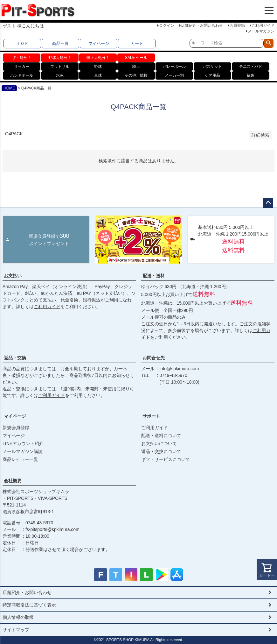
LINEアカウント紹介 (23, 443)
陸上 (136, 67)
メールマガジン (261, 31)
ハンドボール (22, 75)
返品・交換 (15, 358)
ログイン (167, 25)
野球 (98, 67)
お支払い (13, 276)
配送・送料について (161, 435)
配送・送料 (154, 276)
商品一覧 (60, 43)
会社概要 (13, 481)
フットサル (60, 67)
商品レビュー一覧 (20, 459)
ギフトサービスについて (166, 459)
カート (137, 43)
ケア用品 (212, 75)
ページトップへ (268, 203)
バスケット (212, 67)
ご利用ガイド (263, 25)
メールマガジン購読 (23, 451)
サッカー (22, 67)
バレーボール (174, 67)
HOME (9, 88)
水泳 (60, 75)
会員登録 (237, 25)
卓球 (98, 75)
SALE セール (136, 58)
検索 (269, 43)
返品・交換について (161, 451)
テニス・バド (251, 67)
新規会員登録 (16, 428)
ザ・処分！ (22, 58)
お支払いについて (159, 443)
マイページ (99, 43)
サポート (151, 416)
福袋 (251, 75)
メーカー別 (174, 75)
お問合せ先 (154, 358)
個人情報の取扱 (18, 617)
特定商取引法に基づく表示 (29, 605)
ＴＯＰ (22, 43)
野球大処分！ (60, 58)
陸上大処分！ (98, 58)
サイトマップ (16, 630)
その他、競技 (136, 75)
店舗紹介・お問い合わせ (202, 25)
